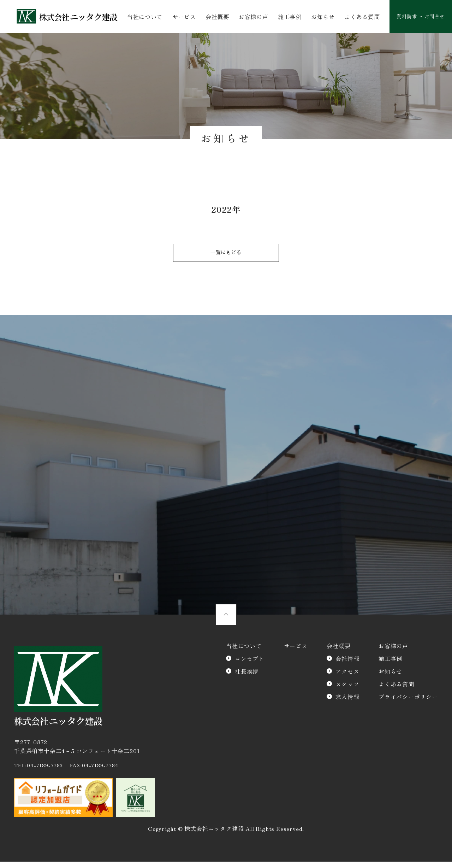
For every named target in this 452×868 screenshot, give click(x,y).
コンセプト (250, 665)
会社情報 (347, 665)
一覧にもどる (226, 255)
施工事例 (286, 17)
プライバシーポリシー (408, 703)
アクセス (347, 678)
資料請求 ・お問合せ (417, 17)
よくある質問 (356, 17)
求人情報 (347, 703)
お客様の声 (251, 17)
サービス (183, 17)
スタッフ (347, 690)
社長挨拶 (247, 678)
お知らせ (318, 17)
